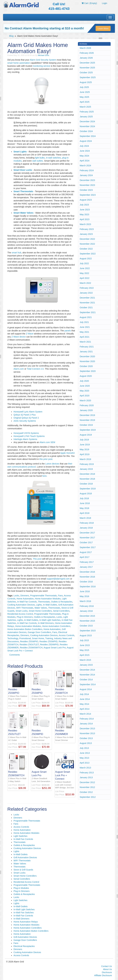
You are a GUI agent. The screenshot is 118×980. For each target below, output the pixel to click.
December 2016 (87, 572)
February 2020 (87, 405)
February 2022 (87, 288)
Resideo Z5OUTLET (29, 645)
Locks (16, 596)
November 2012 (87, 787)
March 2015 (85, 660)
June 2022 (85, 268)
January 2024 (86, 175)
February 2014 (87, 719)
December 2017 (87, 533)
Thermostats (44, 602)
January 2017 (86, 567)
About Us (107, 969)
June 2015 (85, 645)
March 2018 (85, 518)
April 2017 (85, 557)
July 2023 (84, 205)
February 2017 (87, 562)
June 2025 (85, 92)
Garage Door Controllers (39, 632)
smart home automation (19, 63)
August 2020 (86, 376)
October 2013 (86, 738)
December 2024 (87, 121)
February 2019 (87, 464)
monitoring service (41, 66)
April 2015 (85, 655)
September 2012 (88, 797)
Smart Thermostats (23, 191)
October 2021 (86, 307)
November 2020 (87, 361)
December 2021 (87, 298)
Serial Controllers (61, 611)
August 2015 (86, 635)
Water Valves (41, 608)
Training (49, 638)
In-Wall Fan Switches (24, 913)
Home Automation (25, 599)
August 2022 (86, 259)
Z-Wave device (19, 337)
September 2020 (88, 371)
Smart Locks (22, 611)
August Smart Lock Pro (55, 648)
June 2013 (85, 753)
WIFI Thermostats (25, 608)
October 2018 (86, 484)
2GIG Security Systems (25, 421)
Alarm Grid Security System (43, 60)
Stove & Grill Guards (23, 870)
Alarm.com (19, 369)
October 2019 (86, 425)
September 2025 (88, 77)
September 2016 (88, 587)
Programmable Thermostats (43, 596)
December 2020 (87, 356)
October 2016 (86, 582)
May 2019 (84, 449)
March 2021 (85, 342)
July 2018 (84, 498)
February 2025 (87, 112)
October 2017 (86, 542)
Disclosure (107, 972)
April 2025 (85, 102)
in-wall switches (53, 158)
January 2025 (86, 117)
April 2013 (85, 763)
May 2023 (84, 214)
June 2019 (85, 445)
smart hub (16, 253)
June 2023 (85, 210)
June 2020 (85, 386)
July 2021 (84, 322)
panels (68, 331)
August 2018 (86, 494)
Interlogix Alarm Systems (25, 439)
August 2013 (86, 743)
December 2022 (87, 239)
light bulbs (40, 158)
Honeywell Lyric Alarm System (28, 412)
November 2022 (87, 244)
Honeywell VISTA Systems (26, 433)
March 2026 (85, 48)
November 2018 (87, 479)
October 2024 (86, 131)
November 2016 (87, 577)
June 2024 (85, 151)
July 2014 (84, 694)
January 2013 (86, 777)
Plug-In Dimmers (25, 617)
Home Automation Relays (26, 922)
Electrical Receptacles (24, 946)
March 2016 (85, 601)
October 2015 (86, 626)
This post (37, 559)
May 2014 (84, 704)
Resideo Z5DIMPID (49, 645)
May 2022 (84, 273)
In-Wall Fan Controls (27, 602)
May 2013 (84, 758)
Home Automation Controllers (56, 626)
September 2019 (88, 430)
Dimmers (25, 596)
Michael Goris (44, 55)
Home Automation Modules (48, 599)
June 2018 (85, 503)
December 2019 (87, 415)
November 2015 (87, 621)
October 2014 (86, 680)
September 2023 (88, 195)
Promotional (25, 638)
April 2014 (85, 709)
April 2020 (85, 396)
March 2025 (85, 107)
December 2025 (87, 63)
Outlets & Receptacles (62, 602)
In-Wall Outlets (50, 605)
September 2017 (88, 547)
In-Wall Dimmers (46, 623)
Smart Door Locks (23, 170)
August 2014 (86, 689)
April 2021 (85, 337)
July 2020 (84, 381)
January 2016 (86, 611)
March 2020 (85, 401)
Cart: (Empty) (89, 3)
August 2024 (86, 141)
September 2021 (88, 312)
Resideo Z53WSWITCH (31, 648)
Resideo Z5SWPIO (29, 641)
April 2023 (85, 219)
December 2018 (87, 474)
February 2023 (87, 229)
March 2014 (85, 714)
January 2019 (86, 469)
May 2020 (84, 391)
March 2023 (85, 224)
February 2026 (87, 53)
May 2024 (84, 156)
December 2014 (87, 670)
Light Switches (20, 836)
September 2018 (88, 489)
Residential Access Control (20, 614)
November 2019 (87, 420)
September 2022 (88, 254)
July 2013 (84, 748)
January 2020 (86, 410)
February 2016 (87, 606)
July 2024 (84, 146)
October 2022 (86, 249)
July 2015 (84, 640)
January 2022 (86, 293)
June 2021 (85, 327)
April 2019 (85, 454)
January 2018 (86, 528)
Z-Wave (30, 334)
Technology (13, 638)
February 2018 (87, 523)
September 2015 (88, 631)
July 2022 (84, 263)
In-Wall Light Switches (50, 620)
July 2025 (84, 87)
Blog (11, 36)
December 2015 (87, 616)
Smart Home (38, 638)
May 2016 (84, 596)
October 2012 (86, 792)
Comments (15, 655)
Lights (39, 605)
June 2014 (85, 699)
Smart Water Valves (23, 213)
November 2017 (87, 538)
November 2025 (87, 68)
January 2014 (86, 724)
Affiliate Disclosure (103, 975)
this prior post (46, 459)
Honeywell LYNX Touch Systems (29, 436)
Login (104, 3)
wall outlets (38, 161)
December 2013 (87, 728)
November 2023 (87, 185)
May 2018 (84, 508)
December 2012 (87, 782)
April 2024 (85, 161)
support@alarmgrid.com (58, 579)
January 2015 (86, 665)
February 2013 (87, 773)
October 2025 (86, 73)
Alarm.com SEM (47, 442)
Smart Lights (20, 152)
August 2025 (86, 82)
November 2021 (87, 303)
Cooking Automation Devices (21, 605)
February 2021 (87, 347)
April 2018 (85, 513)
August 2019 (86, 435)
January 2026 (86, 58)
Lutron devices (52, 464)
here (44, 476)
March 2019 (85, 459)
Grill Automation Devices (25, 857)
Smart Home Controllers (40, 611)
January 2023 (86, 234)
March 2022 (85, 283)
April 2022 (85, 278)
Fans (60, 596)
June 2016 (85, 591)
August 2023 (86, 200)
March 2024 (85, 166)
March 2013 (85, 768)
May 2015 (84, 650)
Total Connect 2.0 (35, 369)
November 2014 (87, 675)
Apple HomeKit (67, 453)
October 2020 (86, 366)
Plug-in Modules (21, 888)
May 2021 (84, 332)
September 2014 (88, 684)
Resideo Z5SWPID (48, 641)
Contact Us (107, 966)
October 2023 (86, 190)
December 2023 (87, 180)
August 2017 (86, 552)
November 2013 (87, 733)
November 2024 (87, 126)
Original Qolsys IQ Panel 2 (26, 418)
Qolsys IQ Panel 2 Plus (25, 415)
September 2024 (88, 136)
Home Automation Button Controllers (25, 629)
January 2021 (86, 352)
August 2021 (86, 317)
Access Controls (67, 635)
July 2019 (84, 440)
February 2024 (87, 170)
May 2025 (84, 97)
